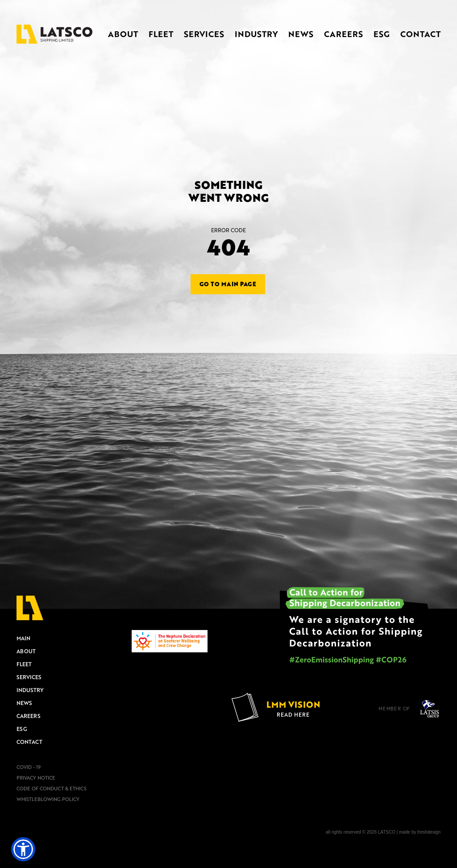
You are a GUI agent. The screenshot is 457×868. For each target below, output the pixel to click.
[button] (23, 849)
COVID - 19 (29, 767)
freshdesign (429, 832)
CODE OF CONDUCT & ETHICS (52, 789)
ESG (382, 34)
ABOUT (123, 34)
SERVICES (204, 34)
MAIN (23, 638)
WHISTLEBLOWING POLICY (48, 799)
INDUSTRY (256, 34)
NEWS (301, 34)
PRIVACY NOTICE (36, 778)
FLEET (161, 34)
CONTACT (420, 34)
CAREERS (343, 34)
